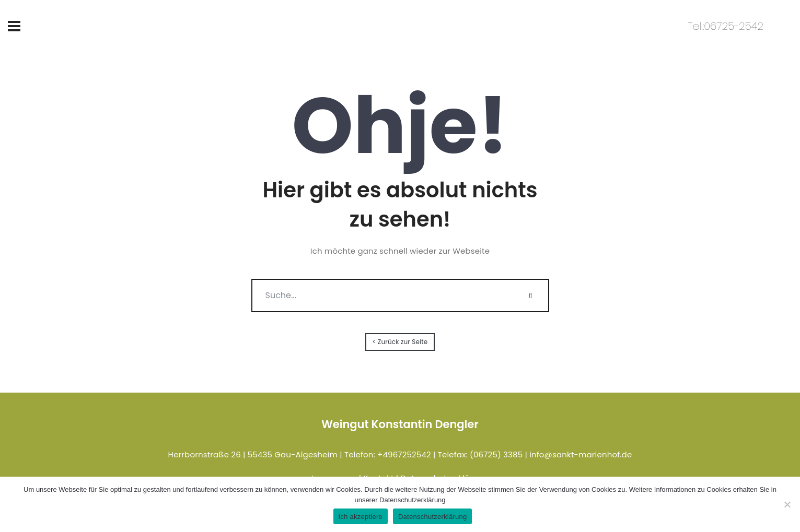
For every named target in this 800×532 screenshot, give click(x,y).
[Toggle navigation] (14, 26)
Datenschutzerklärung (432, 517)
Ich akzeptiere (361, 517)
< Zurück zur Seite (400, 342)
